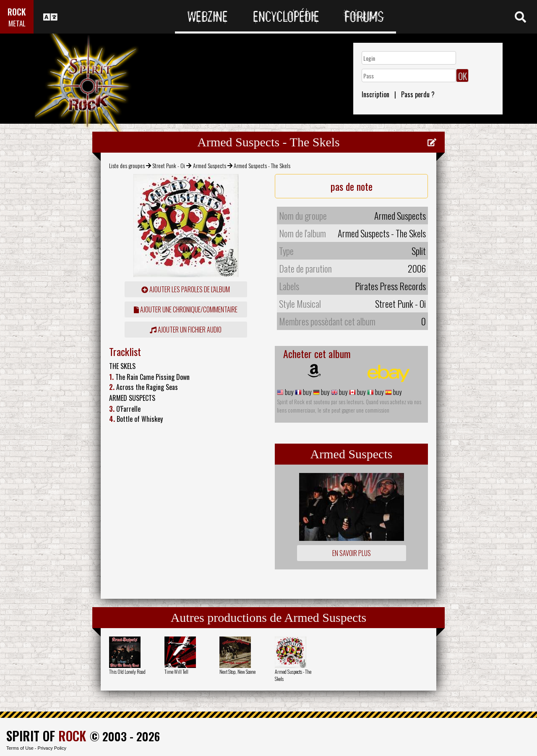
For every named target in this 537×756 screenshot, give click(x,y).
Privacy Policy (52, 748)
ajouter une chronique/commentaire (186, 309)
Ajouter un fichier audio (186, 330)
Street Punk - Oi (169, 165)
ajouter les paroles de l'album (186, 289)
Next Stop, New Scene (237, 672)
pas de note (352, 186)
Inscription (375, 94)
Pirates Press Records (390, 286)
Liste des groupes (127, 165)
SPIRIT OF (46, 736)
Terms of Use (20, 748)
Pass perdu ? (418, 94)
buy (288, 392)
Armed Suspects (210, 165)
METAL (17, 23)
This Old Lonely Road (127, 672)
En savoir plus (352, 553)
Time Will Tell (176, 672)
